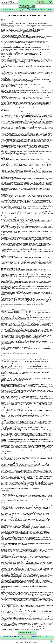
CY (7, 9)
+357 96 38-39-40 (43, 2)
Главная (23, 641)
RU (20, 9)
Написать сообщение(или (25, 6)
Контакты (30, 641)
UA (33, 9)
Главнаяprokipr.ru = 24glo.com (10, 2)
